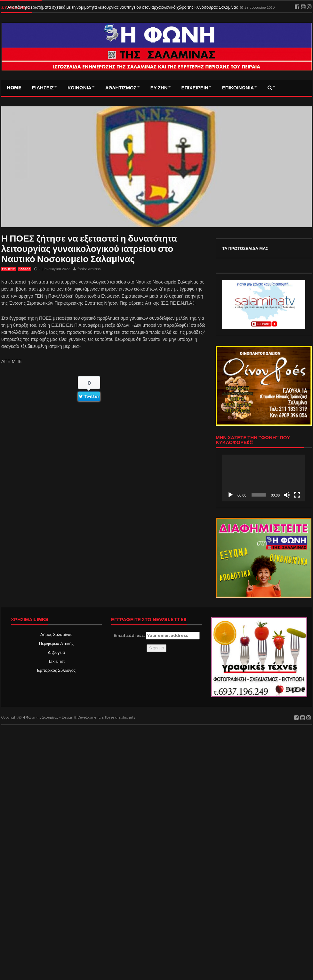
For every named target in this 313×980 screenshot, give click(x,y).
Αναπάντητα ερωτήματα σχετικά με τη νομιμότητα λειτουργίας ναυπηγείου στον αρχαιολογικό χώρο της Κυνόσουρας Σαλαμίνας (123, 7)
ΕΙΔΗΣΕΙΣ (43, 88)
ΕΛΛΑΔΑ (24, 269)
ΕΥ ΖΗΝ (159, 88)
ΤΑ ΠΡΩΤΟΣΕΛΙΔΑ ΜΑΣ (245, 248)
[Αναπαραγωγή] (230, 495)
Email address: (157, 636)
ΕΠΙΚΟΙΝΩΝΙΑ (238, 88)
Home (14, 88)
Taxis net (56, 661)
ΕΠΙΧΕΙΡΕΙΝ (195, 88)
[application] (264, 478)
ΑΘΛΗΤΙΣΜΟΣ (121, 88)
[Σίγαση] (287, 495)
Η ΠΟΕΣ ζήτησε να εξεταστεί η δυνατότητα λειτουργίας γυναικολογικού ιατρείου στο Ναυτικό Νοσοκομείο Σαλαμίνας (89, 249)
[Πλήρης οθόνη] (297, 495)
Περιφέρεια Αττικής (56, 643)
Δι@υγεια (56, 652)
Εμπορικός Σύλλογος (56, 670)
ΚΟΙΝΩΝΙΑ (80, 88)
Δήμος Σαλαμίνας (56, 634)
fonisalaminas (89, 269)
